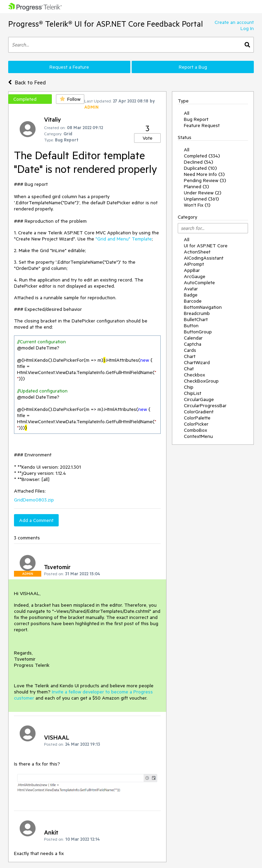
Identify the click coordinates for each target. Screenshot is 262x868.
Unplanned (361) (201, 199)
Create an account (234, 22)
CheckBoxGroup (201, 381)
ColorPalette (197, 418)
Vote (148, 138)
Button (191, 326)
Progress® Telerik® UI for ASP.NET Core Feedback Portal (106, 24)
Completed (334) (202, 156)
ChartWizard (197, 362)
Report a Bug (193, 67)
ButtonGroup (198, 332)
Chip (189, 387)
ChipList (193, 393)
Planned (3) (196, 187)
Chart (190, 356)
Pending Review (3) (205, 180)
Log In (247, 28)
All (187, 113)
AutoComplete (199, 283)
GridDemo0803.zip (34, 500)
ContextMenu (198, 436)
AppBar (192, 270)
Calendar (193, 338)
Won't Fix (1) (197, 205)
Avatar (191, 289)
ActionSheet (197, 252)
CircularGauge (199, 399)
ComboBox (195, 430)
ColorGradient (199, 412)
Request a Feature (69, 67)
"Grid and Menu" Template (124, 239)
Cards (190, 350)
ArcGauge (195, 276)
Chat (189, 369)
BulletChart (196, 319)
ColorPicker (196, 424)
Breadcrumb (197, 313)
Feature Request (202, 125)
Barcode (193, 301)
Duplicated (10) (200, 168)
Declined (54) (199, 162)
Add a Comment (36, 520)
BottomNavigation (203, 307)
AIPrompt (194, 264)
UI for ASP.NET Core (206, 246)
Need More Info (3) (204, 174)
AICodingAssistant (204, 258)
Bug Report (196, 119)
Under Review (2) (203, 193)
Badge (191, 295)
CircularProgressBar (205, 405)
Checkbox (194, 375)
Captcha (193, 344)
